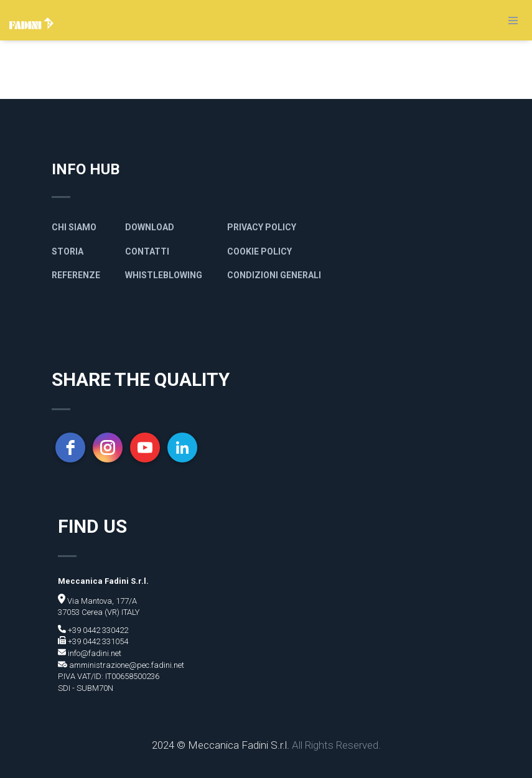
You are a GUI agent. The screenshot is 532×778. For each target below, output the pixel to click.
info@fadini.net (94, 653)
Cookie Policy (259, 251)
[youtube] (145, 448)
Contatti (147, 251)
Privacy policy (262, 227)
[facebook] (70, 448)
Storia (68, 251)
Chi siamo (74, 227)
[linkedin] (182, 448)
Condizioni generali (274, 275)
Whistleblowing (164, 275)
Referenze (76, 275)
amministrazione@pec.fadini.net (126, 665)
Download (150, 227)
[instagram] (108, 448)
